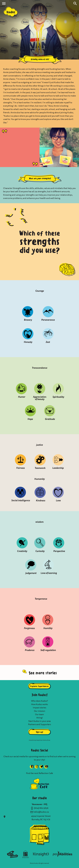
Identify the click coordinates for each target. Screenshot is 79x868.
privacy (37, 740)
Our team (40, 714)
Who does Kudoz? (39, 701)
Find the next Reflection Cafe (40, 773)
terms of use (47, 740)
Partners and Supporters (39, 724)
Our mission (40, 711)
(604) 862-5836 (41, 808)
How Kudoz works (39, 704)
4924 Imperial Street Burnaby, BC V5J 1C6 (41, 818)
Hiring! (40, 718)
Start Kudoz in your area (40, 721)
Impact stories (39, 708)
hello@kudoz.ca (41, 812)
